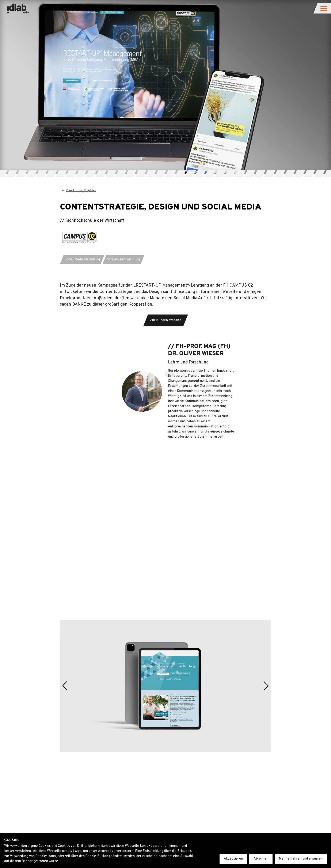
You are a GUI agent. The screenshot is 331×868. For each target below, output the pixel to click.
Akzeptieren (233, 859)
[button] (324, 8)
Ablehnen (261, 859)
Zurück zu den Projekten (79, 190)
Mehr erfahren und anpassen (301, 859)
